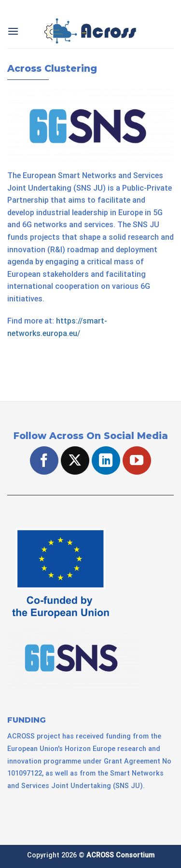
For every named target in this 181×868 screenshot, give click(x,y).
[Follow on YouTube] (137, 460)
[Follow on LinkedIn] (106, 460)
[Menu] (13, 31)
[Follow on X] (75, 460)
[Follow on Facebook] (44, 460)
